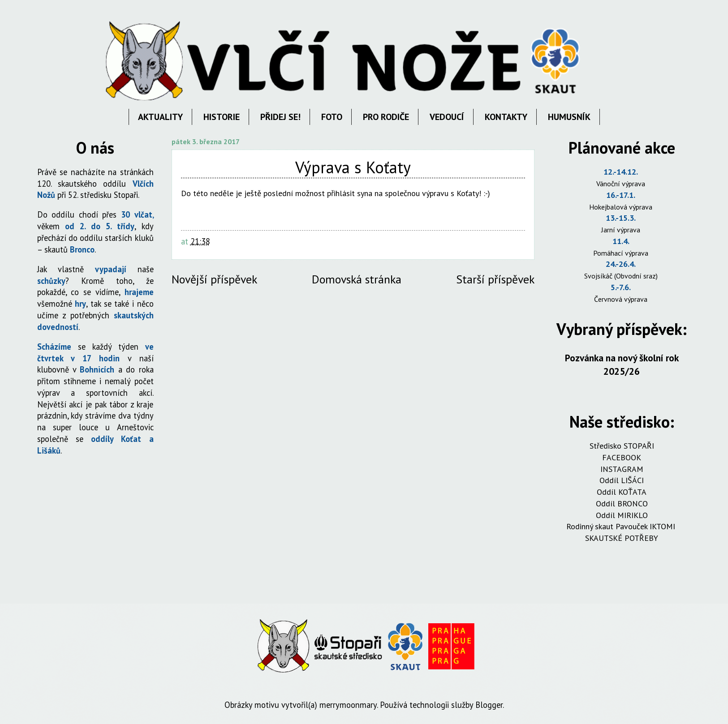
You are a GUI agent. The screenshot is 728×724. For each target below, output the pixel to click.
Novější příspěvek (214, 279)
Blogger (489, 705)
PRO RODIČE (386, 117)
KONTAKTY (506, 117)
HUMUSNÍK (569, 117)
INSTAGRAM (622, 469)
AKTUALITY (160, 117)
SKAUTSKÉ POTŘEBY (622, 538)
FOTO (332, 117)
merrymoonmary (348, 705)
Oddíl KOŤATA (622, 492)
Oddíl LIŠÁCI (622, 480)
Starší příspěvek (495, 279)
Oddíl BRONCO (622, 503)
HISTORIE (222, 117)
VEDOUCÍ (447, 117)
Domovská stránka (357, 279)
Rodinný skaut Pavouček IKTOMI (622, 526)
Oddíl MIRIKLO (622, 515)
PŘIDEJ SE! (280, 117)
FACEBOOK (622, 457)
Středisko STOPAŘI (622, 446)
